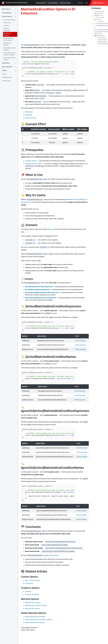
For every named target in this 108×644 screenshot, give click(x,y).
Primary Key (7, 23)
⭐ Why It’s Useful (99, 17)
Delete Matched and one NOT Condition (9, 54)
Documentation (53, 3)
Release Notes (6, 81)
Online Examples (65, 3)
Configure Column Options (34, 164)
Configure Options (31, 161)
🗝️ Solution (101, 22)
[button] (9, 9)
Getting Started (41, 3)
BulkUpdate (29, 112)
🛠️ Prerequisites (99, 13)
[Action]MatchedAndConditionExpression (39, 287)
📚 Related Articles (100, 36)
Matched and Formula (7, 44)
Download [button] (99, 3)
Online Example (80, 341)
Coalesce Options (103, 40)
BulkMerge (29, 115)
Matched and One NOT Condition (36, 605)
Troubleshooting (7, 77)
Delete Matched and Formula (9, 59)
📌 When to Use (99, 15)
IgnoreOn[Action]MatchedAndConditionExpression (42, 292)
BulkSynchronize (31, 118)
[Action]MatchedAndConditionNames (38, 290)
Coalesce (6, 26)
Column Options (102, 38)
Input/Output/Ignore (9, 20)
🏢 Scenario (98, 19)
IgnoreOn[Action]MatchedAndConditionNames (41, 298)
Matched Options (103, 42)
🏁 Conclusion (98, 34)
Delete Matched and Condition (9, 49)
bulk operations (54, 555)
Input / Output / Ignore (32, 580)
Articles (4, 74)
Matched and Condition (7, 34)
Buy (87, 3)
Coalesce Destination (7, 29)
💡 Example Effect (99, 11)
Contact (80, 3)
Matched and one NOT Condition (9, 39)
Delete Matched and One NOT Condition (38, 620)
